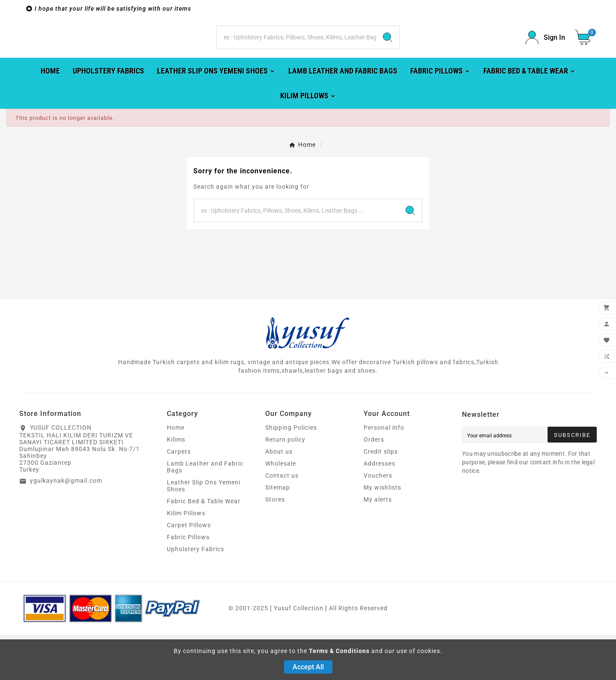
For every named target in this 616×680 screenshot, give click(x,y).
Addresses (379, 508)
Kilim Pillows (186, 558)
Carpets (179, 496)
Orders (374, 484)
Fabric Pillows (188, 582)
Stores (275, 544)
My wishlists (382, 532)
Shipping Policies (291, 472)
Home (176, 472)
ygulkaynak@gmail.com (66, 526)
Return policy (285, 484)
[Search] (296, 60)
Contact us (282, 520)
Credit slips (381, 496)
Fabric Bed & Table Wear (204, 546)
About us (279, 496)
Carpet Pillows (189, 570)
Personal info (384, 472)
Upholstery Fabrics (195, 594)
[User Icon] (545, 60)
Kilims (176, 484)
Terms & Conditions (339, 651)
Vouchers (378, 520)
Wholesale (281, 508)
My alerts (378, 544)
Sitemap (278, 532)
